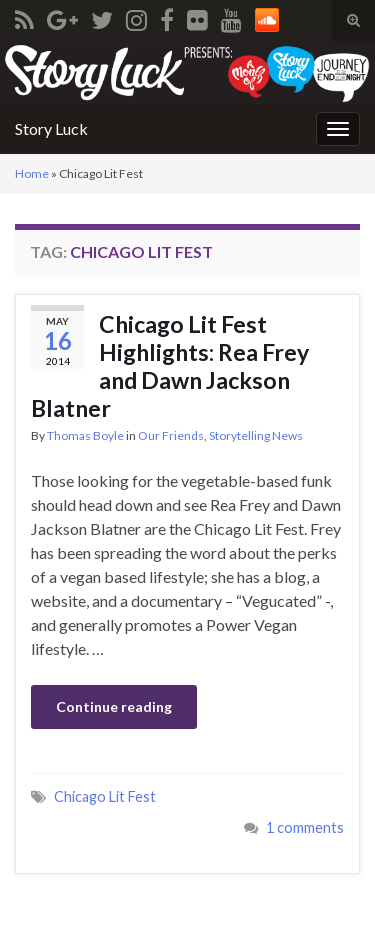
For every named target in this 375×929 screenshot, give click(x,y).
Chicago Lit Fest (105, 796)
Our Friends (171, 435)
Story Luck (51, 128)
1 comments (305, 827)
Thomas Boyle (85, 435)
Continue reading (114, 706)
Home (32, 173)
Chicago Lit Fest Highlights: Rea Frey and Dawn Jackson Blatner (170, 366)
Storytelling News (256, 435)
